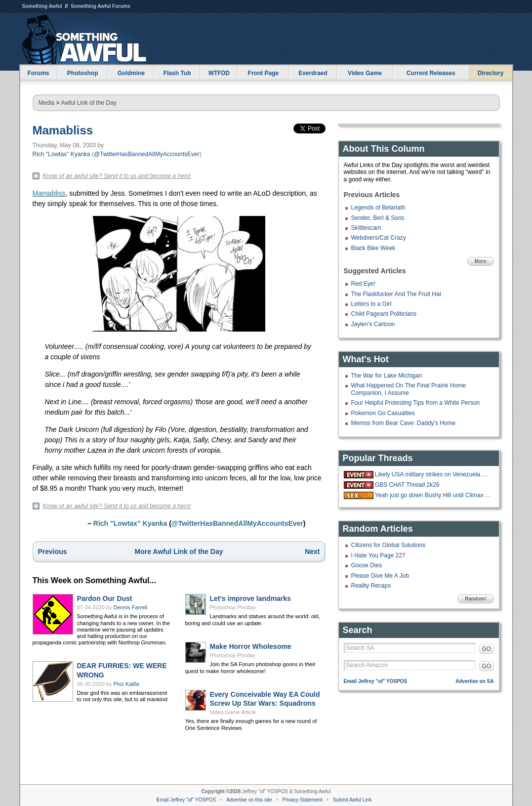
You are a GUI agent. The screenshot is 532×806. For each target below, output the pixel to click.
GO (487, 649)
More (481, 261)
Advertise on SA (474, 681)
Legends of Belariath (378, 208)
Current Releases (431, 73)
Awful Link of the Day (89, 103)
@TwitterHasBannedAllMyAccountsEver (147, 154)
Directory (491, 73)
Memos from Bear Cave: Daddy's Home (404, 423)
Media (47, 103)
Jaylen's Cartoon (373, 324)
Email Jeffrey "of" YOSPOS (376, 681)
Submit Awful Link (352, 800)
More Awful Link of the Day (179, 551)
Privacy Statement (303, 800)
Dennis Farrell (130, 607)
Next (312, 551)
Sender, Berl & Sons (378, 218)
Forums (38, 73)
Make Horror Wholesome (251, 646)
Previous (53, 551)
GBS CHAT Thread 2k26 (407, 485)
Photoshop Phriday (233, 607)
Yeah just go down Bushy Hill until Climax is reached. (433, 495)
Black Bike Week (373, 248)
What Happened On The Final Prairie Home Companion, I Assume (409, 389)
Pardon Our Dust (105, 598)
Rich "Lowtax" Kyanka (61, 154)
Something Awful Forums (101, 6)
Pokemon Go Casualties (383, 413)
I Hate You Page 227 (378, 555)
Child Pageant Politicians (384, 314)
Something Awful (42, 6)
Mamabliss (63, 130)
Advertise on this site (249, 800)
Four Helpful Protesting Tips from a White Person (416, 403)
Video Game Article (233, 712)
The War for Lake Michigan (387, 376)
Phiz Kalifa (126, 684)
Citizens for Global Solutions (389, 545)
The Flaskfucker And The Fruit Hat (396, 294)
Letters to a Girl (371, 304)
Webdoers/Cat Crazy (379, 238)
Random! (475, 599)
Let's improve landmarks (250, 598)
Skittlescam (366, 228)
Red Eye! (363, 284)
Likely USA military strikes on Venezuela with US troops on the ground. (433, 474)
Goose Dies (367, 565)
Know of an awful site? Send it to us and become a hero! (117, 176)
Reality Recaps (371, 586)
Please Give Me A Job (380, 576)
